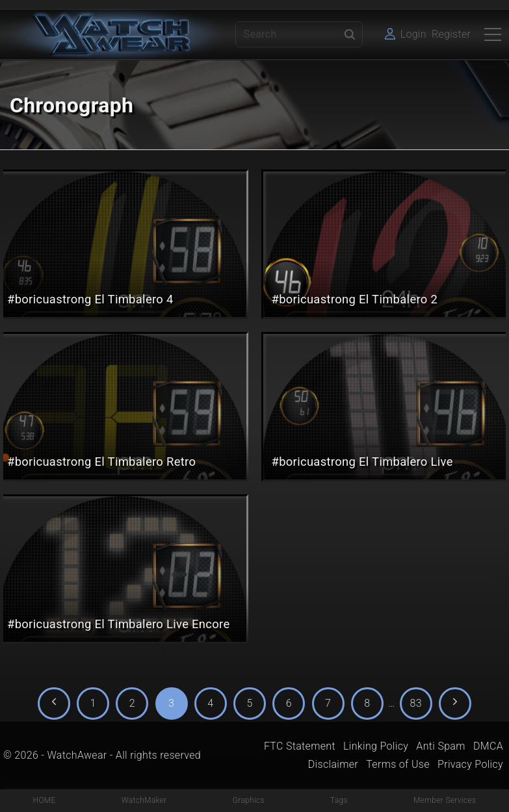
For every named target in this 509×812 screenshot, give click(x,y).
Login (413, 34)
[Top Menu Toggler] (492, 34)
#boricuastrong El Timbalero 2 (355, 299)
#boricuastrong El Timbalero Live (362, 462)
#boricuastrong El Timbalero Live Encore (119, 624)
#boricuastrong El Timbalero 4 (90, 299)
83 (416, 703)
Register (451, 34)
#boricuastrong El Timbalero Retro (101, 462)
